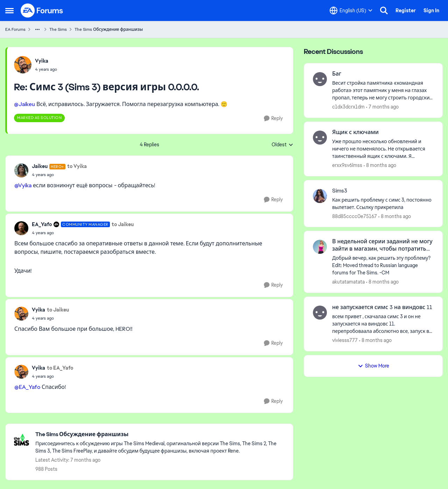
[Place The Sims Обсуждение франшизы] (161, 435)
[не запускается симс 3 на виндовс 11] (383, 324)
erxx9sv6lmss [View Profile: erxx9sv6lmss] (347, 165)
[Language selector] (351, 11)
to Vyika (77, 166)
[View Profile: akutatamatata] (320, 247)
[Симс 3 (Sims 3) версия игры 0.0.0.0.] (46, 69)
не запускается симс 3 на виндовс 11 (382, 307)
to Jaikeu (123, 224)
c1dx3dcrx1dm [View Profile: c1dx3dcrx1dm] (348, 107)
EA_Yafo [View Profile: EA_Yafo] (42, 224)
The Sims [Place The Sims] (58, 29)
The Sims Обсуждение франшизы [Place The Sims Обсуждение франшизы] (109, 29)
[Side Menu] (9, 11)
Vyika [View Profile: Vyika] (42, 61)
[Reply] (273, 118)
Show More (373, 366)
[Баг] (383, 90)
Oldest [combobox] (282, 145)
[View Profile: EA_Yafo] (21, 228)
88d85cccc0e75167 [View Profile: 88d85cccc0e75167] (355, 216)
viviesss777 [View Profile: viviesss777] (345, 340)
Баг (337, 74)
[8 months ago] (380, 165)
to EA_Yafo (60, 368)
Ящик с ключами (355, 132)
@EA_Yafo (27, 387)
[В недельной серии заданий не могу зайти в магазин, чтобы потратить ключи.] (383, 266)
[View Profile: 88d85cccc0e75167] (320, 196)
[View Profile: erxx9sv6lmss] (320, 138)
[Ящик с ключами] (383, 149)
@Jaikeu (24, 104)
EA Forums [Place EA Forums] (15, 29)
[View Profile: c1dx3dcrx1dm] (320, 79)
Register (406, 11)
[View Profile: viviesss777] (320, 313)
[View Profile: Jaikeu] (21, 170)
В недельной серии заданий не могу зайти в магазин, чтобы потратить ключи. (382, 245)
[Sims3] (383, 203)
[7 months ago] (382, 107)
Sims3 (340, 191)
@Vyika (23, 185)
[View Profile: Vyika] (23, 65)
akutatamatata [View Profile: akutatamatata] (348, 282)
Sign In (431, 11)
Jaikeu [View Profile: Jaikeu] (40, 166)
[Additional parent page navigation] (37, 29)
